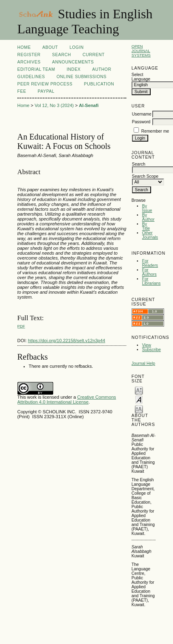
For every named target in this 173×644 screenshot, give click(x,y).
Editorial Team (36, 69)
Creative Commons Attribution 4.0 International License (67, 399)
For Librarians (151, 281)
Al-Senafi (89, 105)
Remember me (155, 131)
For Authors (149, 272)
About (50, 47)
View (147, 345)
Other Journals (150, 235)
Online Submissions (81, 77)
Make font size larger (139, 409)
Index (74, 69)
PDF (21, 326)
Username (142, 114)
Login (77, 47)
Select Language (141, 77)
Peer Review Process (45, 84)
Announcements (73, 62)
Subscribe (151, 350)
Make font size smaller (139, 390)
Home (24, 47)
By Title (146, 226)
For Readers (150, 263)
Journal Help (143, 363)
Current (93, 55)
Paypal (46, 91)
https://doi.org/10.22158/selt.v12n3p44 (67, 341)
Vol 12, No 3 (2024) (54, 105)
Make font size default (139, 399)
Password (141, 122)
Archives (29, 62)
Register (29, 55)
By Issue (147, 208)
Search (61, 55)
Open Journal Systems (141, 51)
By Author (148, 217)
